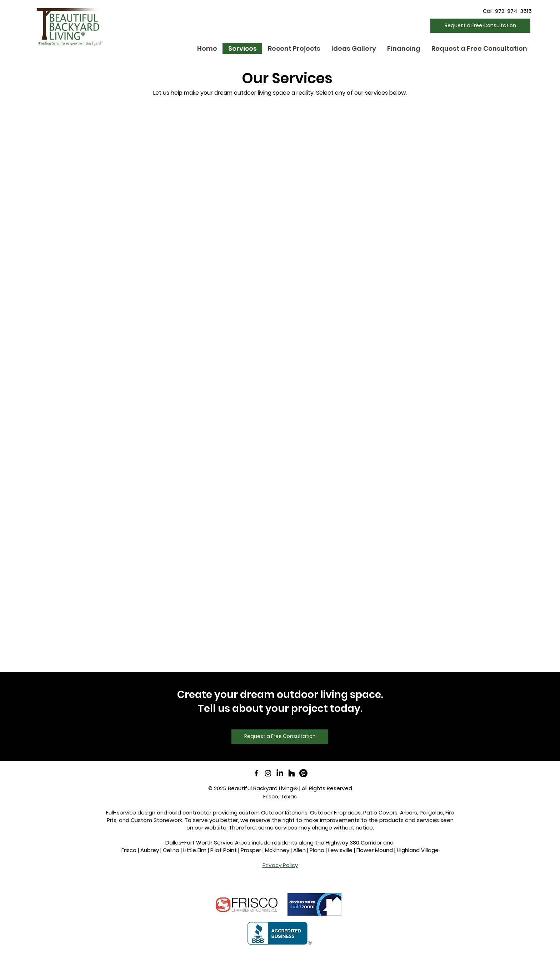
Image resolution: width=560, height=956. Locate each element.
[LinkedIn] (280, 773)
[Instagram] (268, 773)
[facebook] (256, 773)
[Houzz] (292, 773)
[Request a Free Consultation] (480, 26)
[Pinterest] (303, 773)
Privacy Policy (280, 865)
